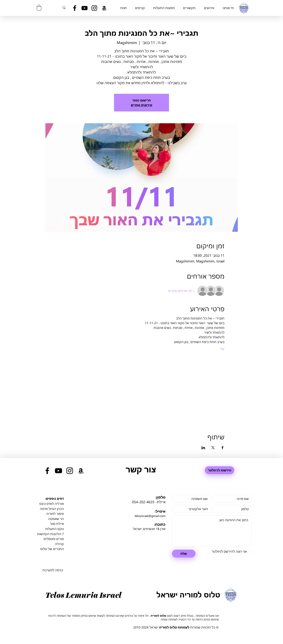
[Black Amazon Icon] (104, 8)
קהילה (59, 544)
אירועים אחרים (142, 105)
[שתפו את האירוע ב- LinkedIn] (203, 448)
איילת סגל (57, 524)
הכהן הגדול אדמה (52, 509)
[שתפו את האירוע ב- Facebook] (223, 448)
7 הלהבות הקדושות (51, 534)
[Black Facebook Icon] (75, 8)
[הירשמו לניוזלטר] (220, 470)
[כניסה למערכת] (53, 570)
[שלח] (184, 554)
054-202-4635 (143, 502)
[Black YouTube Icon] (85, 8)
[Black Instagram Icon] (94, 8)
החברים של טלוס (52, 549)
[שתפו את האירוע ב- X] (213, 448)
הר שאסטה (56, 519)
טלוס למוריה (158, 616)
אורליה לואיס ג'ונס (52, 504)
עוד (222, 349)
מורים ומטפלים (54, 539)
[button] (39, 8)
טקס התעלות (55, 529)
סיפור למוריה (55, 514)
